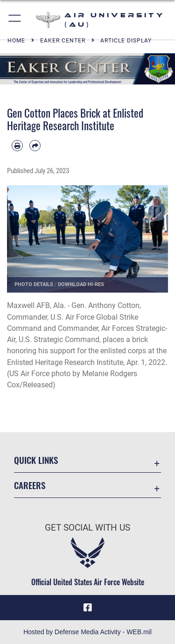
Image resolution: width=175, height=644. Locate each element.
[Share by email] (35, 146)
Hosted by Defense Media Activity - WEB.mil (87, 632)
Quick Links (36, 460)
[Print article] (17, 146)
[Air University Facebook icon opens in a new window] (88, 608)
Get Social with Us (87, 528)
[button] (15, 20)
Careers (30, 485)
